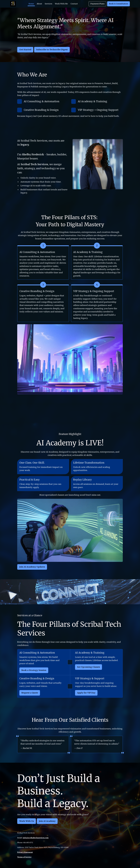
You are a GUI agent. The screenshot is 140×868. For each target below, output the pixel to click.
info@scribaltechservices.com (36, 838)
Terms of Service (24, 857)
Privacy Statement (25, 852)
